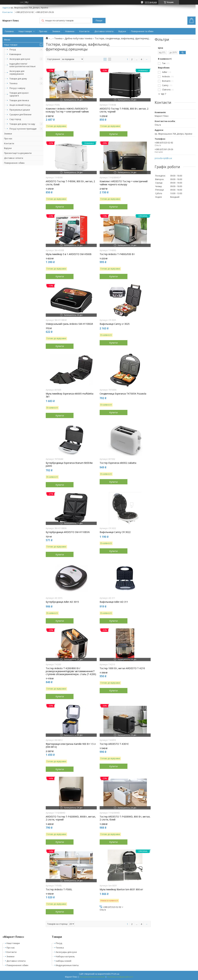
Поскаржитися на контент (92, 977)
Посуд (13, 49)
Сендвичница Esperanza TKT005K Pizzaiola (123, 394)
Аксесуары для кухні (66, 952)
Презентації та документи (18, 153)
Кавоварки (15, 54)
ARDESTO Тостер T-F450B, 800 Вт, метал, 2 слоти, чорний (124, 110)
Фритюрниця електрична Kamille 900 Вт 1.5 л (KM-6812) (71, 745)
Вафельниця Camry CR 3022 (115, 532)
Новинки (70, 31)
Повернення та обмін (142, 31)
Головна (9, 31)
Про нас (43, 31)
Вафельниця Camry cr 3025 (115, 324)
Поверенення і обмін (17, 965)
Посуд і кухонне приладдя (23, 129)
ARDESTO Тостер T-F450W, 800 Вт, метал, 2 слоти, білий (70, 183)
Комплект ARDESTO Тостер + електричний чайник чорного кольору (124, 183)
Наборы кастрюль (65, 956)
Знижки (56, 31)
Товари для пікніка (19, 100)
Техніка (13, 83)
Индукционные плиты (67, 965)
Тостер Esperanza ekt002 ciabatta (118, 463)
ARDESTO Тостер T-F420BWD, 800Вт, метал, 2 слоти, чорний (71, 818)
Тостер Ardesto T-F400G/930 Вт (117, 254)
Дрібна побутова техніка (78, 38)
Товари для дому (18, 79)
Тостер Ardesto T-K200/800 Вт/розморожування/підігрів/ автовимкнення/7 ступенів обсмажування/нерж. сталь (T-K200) (71, 671)
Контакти (84, 31)
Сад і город (15, 119)
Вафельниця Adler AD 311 (114, 602)
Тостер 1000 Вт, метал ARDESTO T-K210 (122, 668)
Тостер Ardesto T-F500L (59, 889)
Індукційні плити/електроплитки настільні (22, 65)
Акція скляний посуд (20, 105)
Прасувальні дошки (20, 110)
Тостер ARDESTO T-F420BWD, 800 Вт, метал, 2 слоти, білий (125, 818)
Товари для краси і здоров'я (19, 94)
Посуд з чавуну (17, 88)
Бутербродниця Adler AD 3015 (62, 602)
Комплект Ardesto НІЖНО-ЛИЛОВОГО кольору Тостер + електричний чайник (67, 110)
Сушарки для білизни (20, 114)
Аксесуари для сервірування (17, 72)
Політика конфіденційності (120, 977)
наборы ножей (64, 961)
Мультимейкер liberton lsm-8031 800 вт (121, 889)
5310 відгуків (151, 2)
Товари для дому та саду (22, 124)
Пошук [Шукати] (99, 21)
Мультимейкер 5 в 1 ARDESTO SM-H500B (69, 254)
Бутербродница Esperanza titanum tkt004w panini (69, 464)
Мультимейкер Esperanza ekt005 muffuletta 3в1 (70, 395)
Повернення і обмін (14, 163)
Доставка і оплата (104, 31)
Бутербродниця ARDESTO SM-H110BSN (68, 532)
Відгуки (122, 31)
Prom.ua (115, 974)
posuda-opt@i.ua (163, 158)
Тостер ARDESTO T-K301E (114, 744)
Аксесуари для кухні (20, 59)
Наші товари (25, 31)
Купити (60, 134)
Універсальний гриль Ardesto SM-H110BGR (69, 324)
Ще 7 (164, 94)
